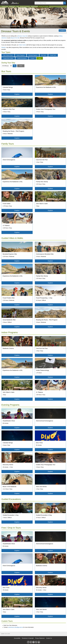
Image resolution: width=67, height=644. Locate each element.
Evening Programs (33, 55)
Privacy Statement (40, 638)
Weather (4, 47)
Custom (32, 58)
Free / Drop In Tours (8, 55)
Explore (17, 94)
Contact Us (49, 638)
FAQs (40, 58)
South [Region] (18, 6)
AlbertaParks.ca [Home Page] (12, 6)
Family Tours (53, 55)
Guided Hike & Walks (8, 58)
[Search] (49, 3)
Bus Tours (44, 55)
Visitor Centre (22, 45)
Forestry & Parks (5, 6)
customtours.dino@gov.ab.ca (15, 627)
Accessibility (17, 638)
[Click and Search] (65, 3)
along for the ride (15, 38)
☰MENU (62, 31)
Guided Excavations (22, 58)
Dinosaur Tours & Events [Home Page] (44, 6)
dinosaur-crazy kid (22, 36)
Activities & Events (34, 6)
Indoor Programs (21, 55)
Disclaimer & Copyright (28, 638)
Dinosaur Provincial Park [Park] (25, 6)
